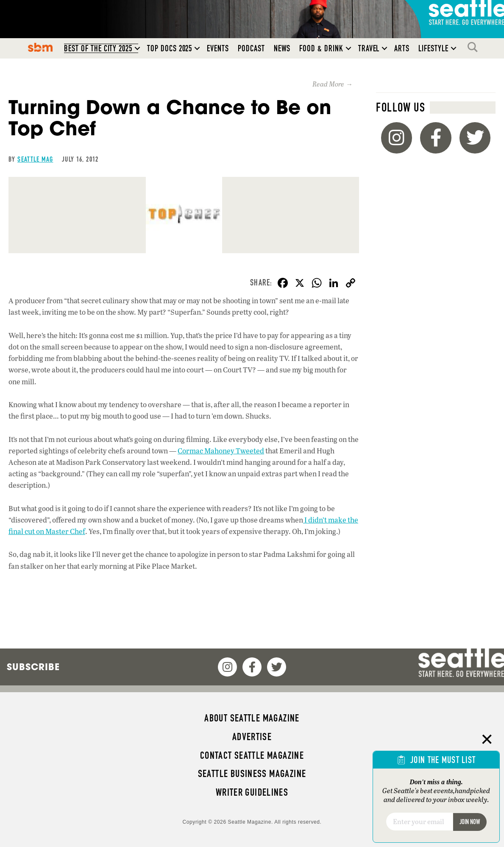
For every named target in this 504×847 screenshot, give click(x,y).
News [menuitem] (282, 48)
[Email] (419, 822)
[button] (137, 48)
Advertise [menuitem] (252, 737)
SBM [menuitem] (40, 47)
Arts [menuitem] (402, 48)
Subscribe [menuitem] (33, 667)
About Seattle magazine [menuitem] (252, 718)
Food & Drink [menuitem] (321, 48)
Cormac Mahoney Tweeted (221, 451)
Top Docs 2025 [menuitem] (170, 48)
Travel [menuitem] (369, 48)
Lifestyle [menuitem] (433, 48)
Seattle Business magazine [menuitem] (252, 774)
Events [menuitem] (218, 48)
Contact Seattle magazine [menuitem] (252, 755)
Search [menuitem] (475, 47)
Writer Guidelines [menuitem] (252, 792)
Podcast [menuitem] (251, 48)
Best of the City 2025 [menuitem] (98, 48)
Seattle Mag (35, 159)
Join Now (470, 822)
